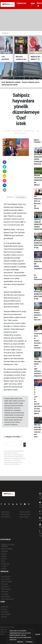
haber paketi (4, 637)
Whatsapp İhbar (25, 514)
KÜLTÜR (4, 559)
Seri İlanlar (5, 594)
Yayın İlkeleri (5, 514)
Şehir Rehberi (6, 596)
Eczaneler (5, 584)
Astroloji (4, 617)
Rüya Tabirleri (6, 614)
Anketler (4, 609)
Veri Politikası (6, 517)
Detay (20, 642)
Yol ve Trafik (5, 579)
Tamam (29, 642)
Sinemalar (5, 592)
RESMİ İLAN (5, 564)
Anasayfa (5, 33)
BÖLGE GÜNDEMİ (7, 549)
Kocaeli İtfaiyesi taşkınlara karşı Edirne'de (38, 315)
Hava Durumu (6, 577)
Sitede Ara (5, 607)
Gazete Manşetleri (7, 599)
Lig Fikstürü (5, 587)
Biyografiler (5, 612)
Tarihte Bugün (6, 589)
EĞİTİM (4, 569)
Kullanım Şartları (25, 512)
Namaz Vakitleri (7, 582)
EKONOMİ (4, 551)
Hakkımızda (5, 512)
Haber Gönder (24, 517)
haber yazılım (5, 639)
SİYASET (4, 566)
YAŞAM (4, 556)
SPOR (3, 561)
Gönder (25, 445)
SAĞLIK (4, 554)
